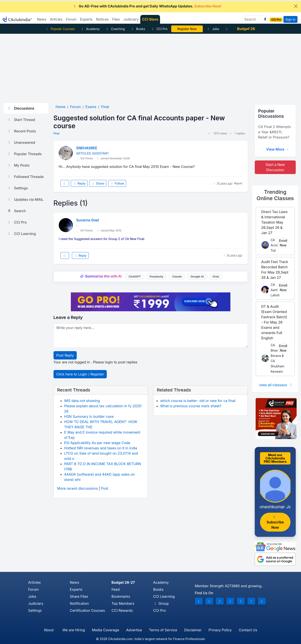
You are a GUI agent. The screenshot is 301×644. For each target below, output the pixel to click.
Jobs (213, 29)
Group (161, 603)
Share (98, 183)
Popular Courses (60, 29)
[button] (265, 19)
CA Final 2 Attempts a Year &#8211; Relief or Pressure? (275, 132)
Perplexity (156, 277)
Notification (79, 603)
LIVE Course (187, 29)
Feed (116, 589)
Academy (90, 29)
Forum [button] (71, 19)
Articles (35, 582)
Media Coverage (105, 630)
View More (278, 149)
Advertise (134, 630)
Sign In (290, 19)
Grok (216, 277)
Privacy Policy (220, 630)
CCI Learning (21, 234)
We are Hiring (74, 630)
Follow (117, 183)
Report (238, 183)
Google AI (197, 277)
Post (104, 488)
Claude (177, 277)
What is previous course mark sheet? (191, 406)
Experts (76, 589)
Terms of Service (163, 630)
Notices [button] (102, 19)
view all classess (276, 385)
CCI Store (150, 19)
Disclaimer (193, 630)
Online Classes (275, 195)
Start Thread (21, 120)
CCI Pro (159, 29)
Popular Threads (24, 154)
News (75, 582)
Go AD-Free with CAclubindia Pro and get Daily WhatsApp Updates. (147, 6)
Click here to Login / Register (80, 374)
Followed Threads (25, 177)
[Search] (253, 19)
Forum (34, 589)
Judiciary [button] (131, 19)
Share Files (79, 596)
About (49, 630)
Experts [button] (86, 19)
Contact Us (248, 630)
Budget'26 (246, 29)
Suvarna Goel (88, 220)
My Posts (18, 165)
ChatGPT (135, 277)
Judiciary (36, 603)
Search (16, 211)
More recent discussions (77, 488)
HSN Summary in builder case (89, 416)
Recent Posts (21, 131)
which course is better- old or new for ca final (198, 401)
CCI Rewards (122, 610)
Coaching (115, 29)
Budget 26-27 (123, 582)
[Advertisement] (151, 67)
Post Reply (65, 355)
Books (138, 29)
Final (56, 133)
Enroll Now (283, 243)
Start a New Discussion (275, 167)
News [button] (42, 19)
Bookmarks (121, 596)
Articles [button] (56, 19)
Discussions (21, 108)
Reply (79, 183)
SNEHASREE (87, 148)
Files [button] (116, 19)
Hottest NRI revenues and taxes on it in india (101, 448)
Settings (17, 188)
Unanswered (21, 142)
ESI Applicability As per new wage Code (97, 443)
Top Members (123, 603)
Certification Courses (87, 610)
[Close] (296, 6)
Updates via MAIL (25, 199)
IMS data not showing (82, 401)
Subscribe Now (275, 522)
